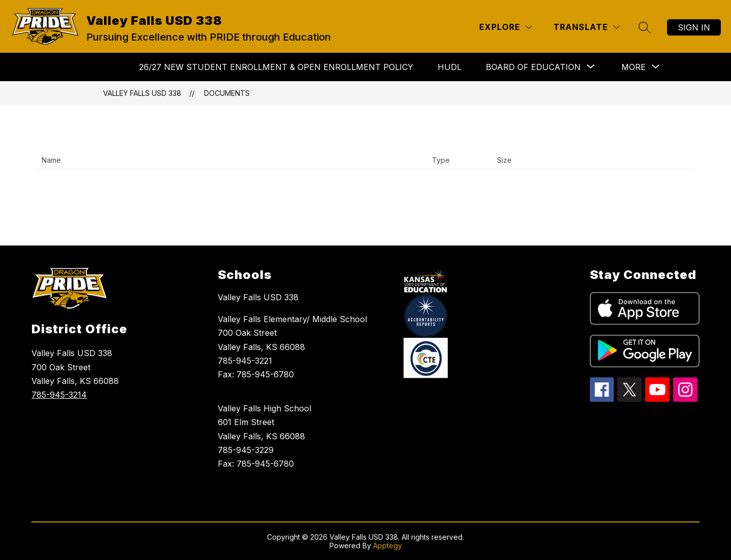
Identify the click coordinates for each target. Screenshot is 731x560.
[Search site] (645, 27)
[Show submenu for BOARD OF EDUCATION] (533, 67)
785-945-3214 (59, 395)
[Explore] (506, 27)
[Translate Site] (587, 27)
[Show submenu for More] (634, 67)
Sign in (694, 27)
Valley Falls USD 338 (142, 93)
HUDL (450, 67)
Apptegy (388, 546)
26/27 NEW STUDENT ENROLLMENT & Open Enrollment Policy (276, 67)
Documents (227, 93)
